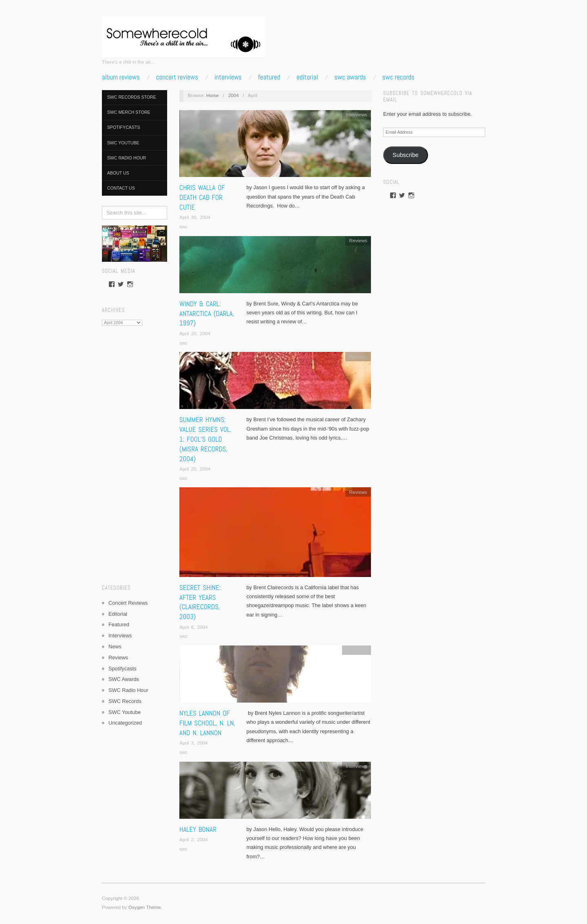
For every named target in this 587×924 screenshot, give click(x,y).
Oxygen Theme (145, 907)
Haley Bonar (198, 829)
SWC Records (398, 77)
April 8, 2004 (194, 627)
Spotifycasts (124, 127)
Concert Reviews (177, 77)
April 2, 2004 (194, 839)
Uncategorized (125, 723)
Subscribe (406, 155)
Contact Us (121, 188)
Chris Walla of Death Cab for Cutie (202, 197)
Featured (269, 77)
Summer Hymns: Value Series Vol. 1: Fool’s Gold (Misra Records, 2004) (205, 439)
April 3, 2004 (194, 743)
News (115, 647)
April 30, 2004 (195, 217)
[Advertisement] (135, 452)
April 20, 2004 (195, 333)
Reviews (118, 658)
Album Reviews (121, 77)
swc (183, 227)
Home (213, 95)
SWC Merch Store (129, 112)
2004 (234, 95)
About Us (118, 173)
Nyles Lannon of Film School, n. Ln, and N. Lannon (207, 723)
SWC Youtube (123, 143)
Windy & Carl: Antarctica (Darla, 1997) (207, 314)
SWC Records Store (132, 97)
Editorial (307, 77)
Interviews (228, 77)
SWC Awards (350, 77)
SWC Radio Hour (127, 158)
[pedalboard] (135, 243)
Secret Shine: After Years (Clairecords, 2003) (200, 602)
